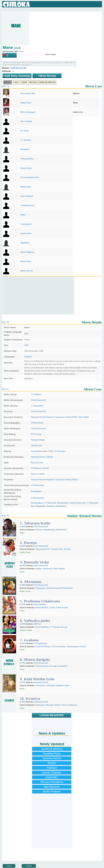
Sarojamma (63, 666)
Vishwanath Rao (27, 159)
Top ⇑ (5, 86)
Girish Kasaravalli (18, 68)
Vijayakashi (40, 588)
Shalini (52, 763)
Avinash (67, 549)
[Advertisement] (38, 295)
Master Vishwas (61, 705)
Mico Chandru (26, 121)
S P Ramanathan (38, 485)
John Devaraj (36, 445)
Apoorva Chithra (38, 474)
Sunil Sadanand (27, 196)
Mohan (50, 457)
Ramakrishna (61, 506)
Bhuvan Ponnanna (52, 782)
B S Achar (25, 131)
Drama (21, 51)
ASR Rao (37, 624)
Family (22, 552)
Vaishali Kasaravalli (77, 503)
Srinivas (39, 530)
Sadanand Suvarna (38, 457)
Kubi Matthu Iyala (39, 679)
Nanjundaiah (40, 506)
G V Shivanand (50, 503)
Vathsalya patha (37, 621)
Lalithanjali (51, 685)
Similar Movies (48, 82)
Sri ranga (53, 666)
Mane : (7, 82)
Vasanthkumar (49, 530)
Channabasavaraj (27, 205)
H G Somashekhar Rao (30, 177)
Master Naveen (26, 271)
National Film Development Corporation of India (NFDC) (55, 417)
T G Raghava (36, 394)
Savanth (45, 468)
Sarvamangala (37, 503)
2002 (23, 546)
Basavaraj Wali (37, 462)
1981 (23, 643)
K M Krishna (60, 451)
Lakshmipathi (26, 224)
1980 (23, 585)
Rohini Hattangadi (28, 112)
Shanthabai (25, 149)
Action (28, 591)
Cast (16, 82)
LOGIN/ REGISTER (52, 715)
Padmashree (68, 588)
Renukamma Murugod (44, 705)
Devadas (64, 627)
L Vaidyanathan (37, 406)
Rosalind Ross (52, 754)
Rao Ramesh (52, 787)
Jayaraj (34, 451)
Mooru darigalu (37, 659)
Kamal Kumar (26, 168)
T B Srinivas (36, 468)
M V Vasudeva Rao (55, 549)
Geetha (52, 607)
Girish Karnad (62, 607)
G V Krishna (25, 140)
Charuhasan (47, 569)
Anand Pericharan (43, 646)
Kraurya (33, 698)
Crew (24, 82)
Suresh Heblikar (40, 604)
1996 (23, 702)
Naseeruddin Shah (28, 93)
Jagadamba (25, 243)
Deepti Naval (26, 103)
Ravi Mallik (84, 417)
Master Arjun (26, 261)
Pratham (52, 768)
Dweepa (30, 543)
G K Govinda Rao (58, 646)
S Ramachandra (37, 423)
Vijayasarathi (41, 549)
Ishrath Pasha (61, 530)
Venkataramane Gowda (76, 646)
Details (34, 82)
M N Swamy (36, 434)
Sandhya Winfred (52, 749)
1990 (23, 604)
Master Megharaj (27, 252)
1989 (26, 345)
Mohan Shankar (52, 773)
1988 (23, 526)
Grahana (31, 640)
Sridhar (38, 569)
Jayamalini (52, 777)
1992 (23, 682)
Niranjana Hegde (38, 440)
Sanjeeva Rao (26, 233)
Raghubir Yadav (63, 685)
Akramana (33, 582)
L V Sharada (55, 627)
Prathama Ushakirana (42, 601)
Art (13, 71)
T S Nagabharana (40, 643)
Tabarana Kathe (37, 523)
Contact (29, 866)
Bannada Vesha (36, 562)
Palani (23, 215)
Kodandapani (36, 491)
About (9, 866)
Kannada (28, 357)
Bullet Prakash (52, 791)
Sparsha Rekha (52, 758)
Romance (23, 630)
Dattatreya (73, 705)
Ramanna (51, 506)
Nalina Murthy (59, 569)
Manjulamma (26, 187)
